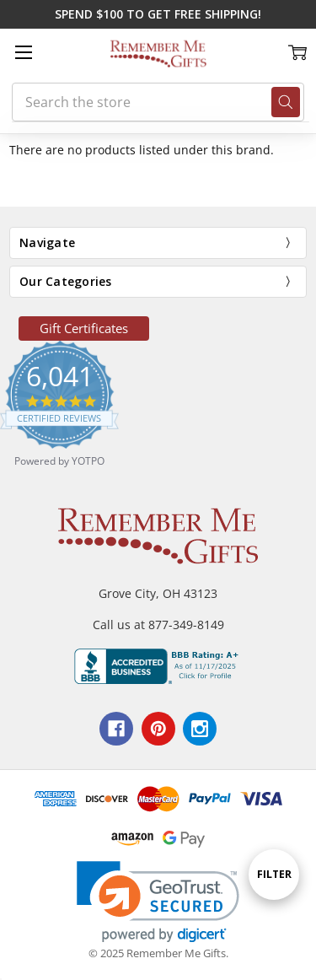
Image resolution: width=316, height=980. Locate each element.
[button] (84, 328)
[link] (158, 902)
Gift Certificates (84, 328)
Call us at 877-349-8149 (158, 625)
